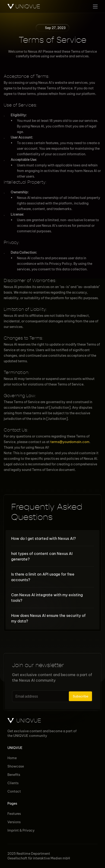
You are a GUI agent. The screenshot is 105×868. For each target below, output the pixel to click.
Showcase (16, 766)
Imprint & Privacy (21, 830)
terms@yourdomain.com (70, 442)
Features (14, 814)
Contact (14, 791)
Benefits (14, 775)
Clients (13, 783)
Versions (14, 822)
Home (12, 758)
